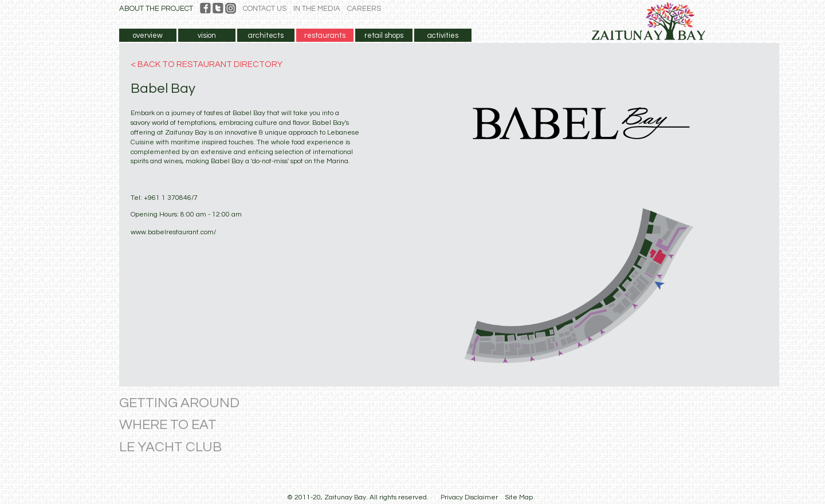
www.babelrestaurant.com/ (173, 232)
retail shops (384, 36)
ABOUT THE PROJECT (156, 9)
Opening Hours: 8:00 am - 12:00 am (186, 214)
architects (266, 36)
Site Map (519, 497)
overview (148, 36)
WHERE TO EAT (168, 425)
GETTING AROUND (179, 403)
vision (207, 36)
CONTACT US (265, 9)
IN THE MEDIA (317, 9)
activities (443, 36)
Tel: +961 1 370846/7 (164, 198)
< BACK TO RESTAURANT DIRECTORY (207, 64)
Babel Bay (163, 88)
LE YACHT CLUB (170, 447)
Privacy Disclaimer (469, 497)
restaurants (325, 36)
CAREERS (364, 9)
